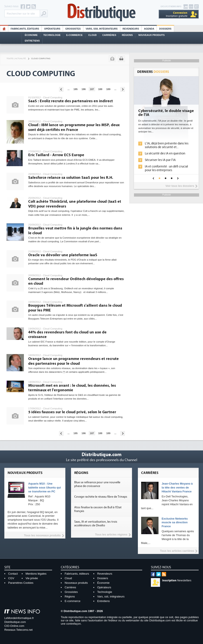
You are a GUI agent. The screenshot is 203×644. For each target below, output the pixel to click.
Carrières (109, 35)
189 (108, 89)
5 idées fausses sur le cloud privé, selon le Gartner (72, 412)
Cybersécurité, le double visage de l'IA (166, 113)
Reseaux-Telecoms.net (18, 630)
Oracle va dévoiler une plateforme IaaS (63, 255)
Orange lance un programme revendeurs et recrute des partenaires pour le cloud (73, 361)
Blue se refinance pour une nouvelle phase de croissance (97, 484)
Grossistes (73, 29)
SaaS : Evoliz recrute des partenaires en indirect (71, 101)
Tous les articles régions (111, 534)
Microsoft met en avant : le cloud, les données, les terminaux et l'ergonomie (72, 388)
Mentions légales (36, 574)
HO (4, 29)
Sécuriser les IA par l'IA (160, 160)
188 (100, 89)
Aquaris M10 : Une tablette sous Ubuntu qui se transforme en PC (45, 488)
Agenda (149, 29)
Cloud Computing (41, 59)
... (69, 89)
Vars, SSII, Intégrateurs (102, 29)
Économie (31, 35)
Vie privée (32, 578)
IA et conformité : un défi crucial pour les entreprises (166, 168)
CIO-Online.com (14, 626)
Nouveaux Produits (151, 35)
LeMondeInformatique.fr (19, 618)
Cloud (93, 35)
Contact (13, 574)
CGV (11, 578)
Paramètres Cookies (21, 583)
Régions (127, 35)
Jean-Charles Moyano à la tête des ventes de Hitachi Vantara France (177, 488)
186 (84, 89)
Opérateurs (52, 29)
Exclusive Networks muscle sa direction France (175, 523)
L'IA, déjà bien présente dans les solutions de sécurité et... (167, 145)
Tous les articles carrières (177, 551)
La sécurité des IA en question (165, 153)
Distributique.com (15, 622)
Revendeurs (131, 29)
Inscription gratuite (177, 14)
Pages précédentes (61, 89)
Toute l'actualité (16, 59)
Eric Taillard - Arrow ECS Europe (56, 155)
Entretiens (32, 41)
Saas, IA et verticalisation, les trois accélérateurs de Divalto (96, 524)
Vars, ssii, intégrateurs (111, 596)
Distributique (102, 13)
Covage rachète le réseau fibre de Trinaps (101, 497)
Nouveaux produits (76, 583)
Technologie (52, 35)
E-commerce (74, 35)
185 (75, 89)
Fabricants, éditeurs (25, 29)
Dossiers (165, 29)
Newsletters (177, 580)
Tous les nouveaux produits (42, 535)
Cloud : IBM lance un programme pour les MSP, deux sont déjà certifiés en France (74, 127)
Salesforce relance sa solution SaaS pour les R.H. (71, 178)
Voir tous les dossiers (180, 186)
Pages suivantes (123, 89)
